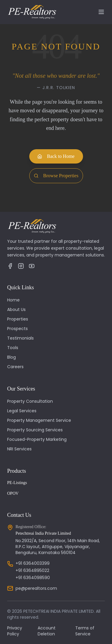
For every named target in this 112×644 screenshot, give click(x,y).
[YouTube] (32, 266)
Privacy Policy (15, 631)
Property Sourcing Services (35, 430)
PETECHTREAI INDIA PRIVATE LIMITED (59, 611)
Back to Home (56, 156)
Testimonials (20, 338)
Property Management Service (39, 420)
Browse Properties (56, 176)
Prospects (17, 329)
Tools (13, 348)
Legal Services (22, 411)
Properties (18, 319)
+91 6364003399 (33, 563)
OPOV (13, 493)
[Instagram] (21, 266)
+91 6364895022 (32, 570)
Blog (11, 357)
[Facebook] (10, 266)
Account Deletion (47, 631)
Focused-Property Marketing (37, 439)
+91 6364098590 (33, 578)
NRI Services (19, 449)
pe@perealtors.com (36, 588)
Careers (15, 367)
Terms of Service (85, 631)
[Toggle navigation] (101, 12)
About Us (16, 309)
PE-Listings (17, 483)
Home (13, 300)
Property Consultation (30, 401)
